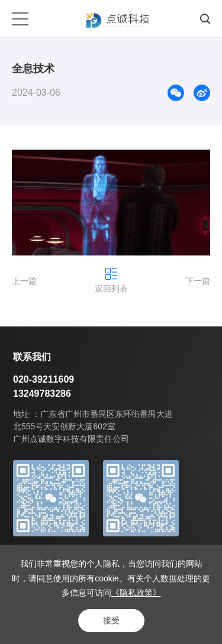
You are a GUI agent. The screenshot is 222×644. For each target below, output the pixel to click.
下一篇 (198, 281)
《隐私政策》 (136, 593)
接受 (111, 620)
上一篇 (24, 281)
